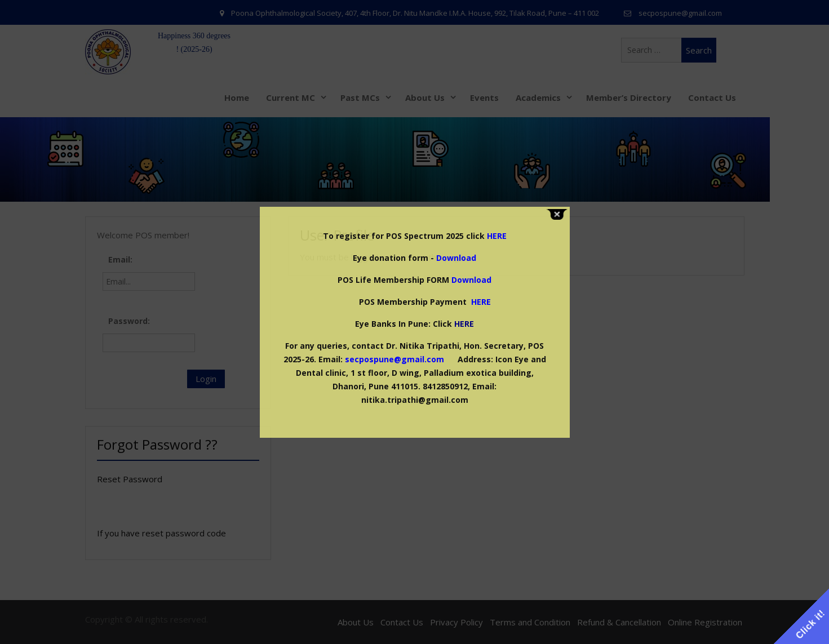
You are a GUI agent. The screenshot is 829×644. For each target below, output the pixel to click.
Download (456, 258)
